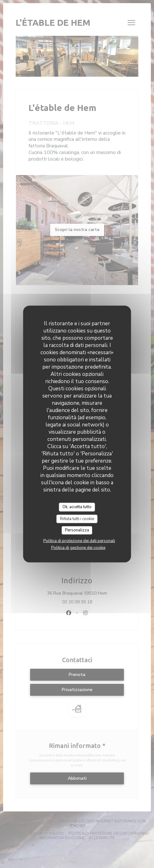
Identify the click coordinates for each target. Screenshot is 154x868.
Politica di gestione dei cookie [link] (78, 547)
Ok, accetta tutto (77, 507)
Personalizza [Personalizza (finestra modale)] (77, 530)
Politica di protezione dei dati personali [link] (79, 541)
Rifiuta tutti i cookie (77, 519)
